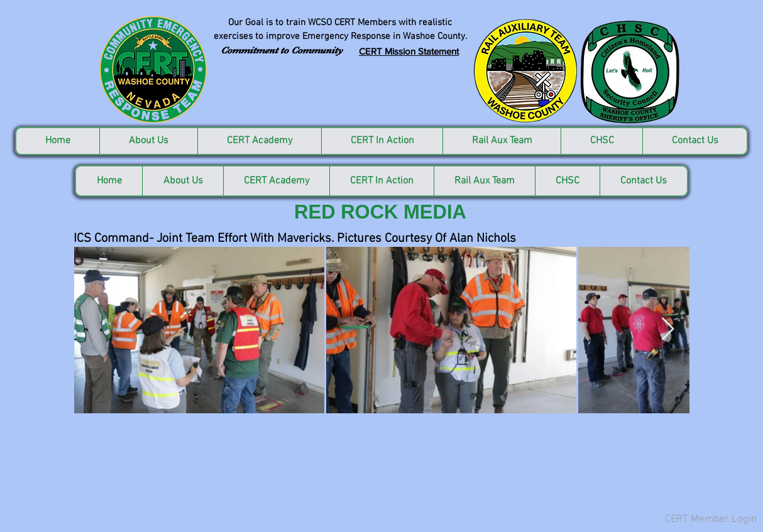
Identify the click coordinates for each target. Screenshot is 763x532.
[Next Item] (668, 329)
